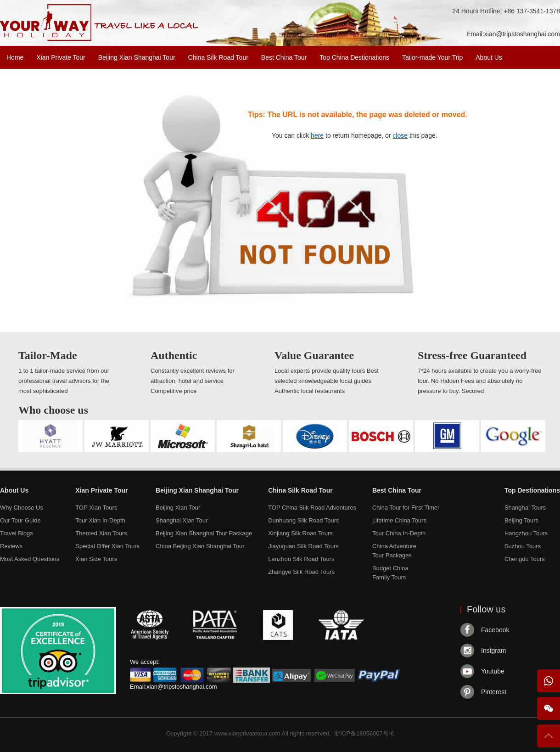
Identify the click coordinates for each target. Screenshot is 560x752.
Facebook (495, 630)
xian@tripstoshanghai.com (522, 34)
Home (15, 57)
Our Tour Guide (20, 520)
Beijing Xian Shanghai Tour (137, 57)
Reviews (11, 546)
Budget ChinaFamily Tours (390, 573)
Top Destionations (532, 490)
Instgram (493, 651)
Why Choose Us (22, 508)
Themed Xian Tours (101, 533)
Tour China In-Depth (399, 533)
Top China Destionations (354, 57)
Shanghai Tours (525, 508)
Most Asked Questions (30, 559)
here (317, 135)
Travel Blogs (17, 533)
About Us (489, 57)
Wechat (549, 708)
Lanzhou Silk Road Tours (301, 559)
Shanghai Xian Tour (182, 520)
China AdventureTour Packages (394, 551)
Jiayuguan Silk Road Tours (303, 546)
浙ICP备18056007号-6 (364, 733)
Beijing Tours (521, 520)
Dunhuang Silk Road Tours (303, 520)
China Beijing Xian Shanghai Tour (200, 546)
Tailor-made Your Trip (432, 57)
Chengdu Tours (525, 559)
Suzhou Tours (523, 546)
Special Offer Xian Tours (107, 546)
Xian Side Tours (96, 559)
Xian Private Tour (61, 57)
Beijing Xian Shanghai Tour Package (204, 533)
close (400, 135)
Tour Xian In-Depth (100, 520)
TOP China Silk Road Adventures (312, 508)
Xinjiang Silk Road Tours (300, 533)
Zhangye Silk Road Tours (301, 572)
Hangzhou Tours (526, 533)
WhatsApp (549, 681)
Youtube (493, 671)
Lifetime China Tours (399, 520)
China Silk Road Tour (218, 57)
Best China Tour (284, 57)
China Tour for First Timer (406, 508)
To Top (549, 740)
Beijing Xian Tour (178, 508)
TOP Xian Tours (96, 508)
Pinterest (494, 692)
